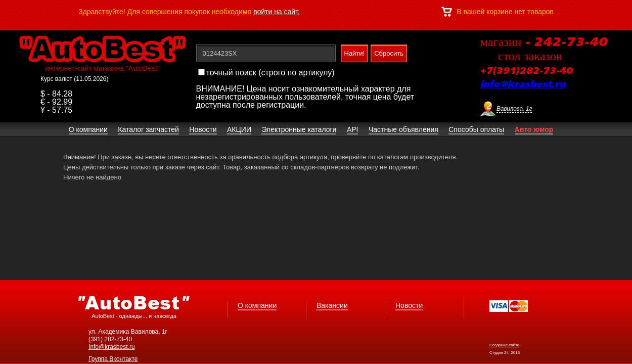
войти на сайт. (277, 12)
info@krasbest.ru (523, 85)
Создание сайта (504, 345)
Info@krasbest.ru (112, 347)
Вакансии (332, 305)
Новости (409, 305)
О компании (257, 305)
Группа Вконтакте (113, 359)
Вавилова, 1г (514, 109)
